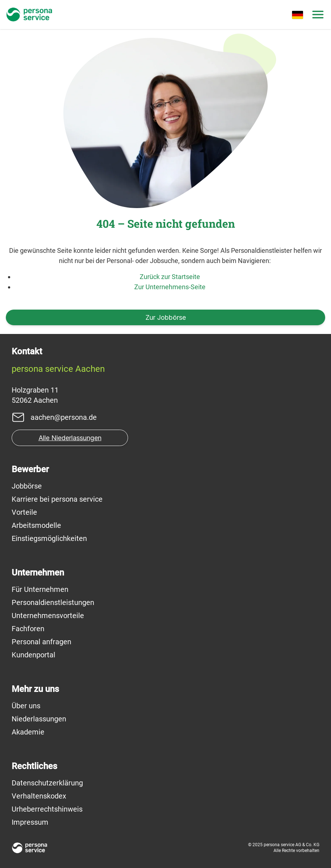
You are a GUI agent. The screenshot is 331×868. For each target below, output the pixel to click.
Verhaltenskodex (39, 796)
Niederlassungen (39, 719)
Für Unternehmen (40, 589)
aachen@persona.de (64, 417)
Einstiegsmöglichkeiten (49, 538)
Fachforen (28, 629)
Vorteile (24, 512)
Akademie (28, 732)
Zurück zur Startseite (170, 277)
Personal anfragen (41, 642)
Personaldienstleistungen (53, 602)
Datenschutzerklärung (47, 783)
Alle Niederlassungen (70, 438)
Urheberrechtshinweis (47, 809)
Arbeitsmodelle (36, 525)
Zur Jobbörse (166, 317)
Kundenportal (33, 655)
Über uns (26, 706)
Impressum (30, 822)
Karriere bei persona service (57, 499)
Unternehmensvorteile (48, 616)
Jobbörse (27, 486)
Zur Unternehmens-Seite (170, 287)
